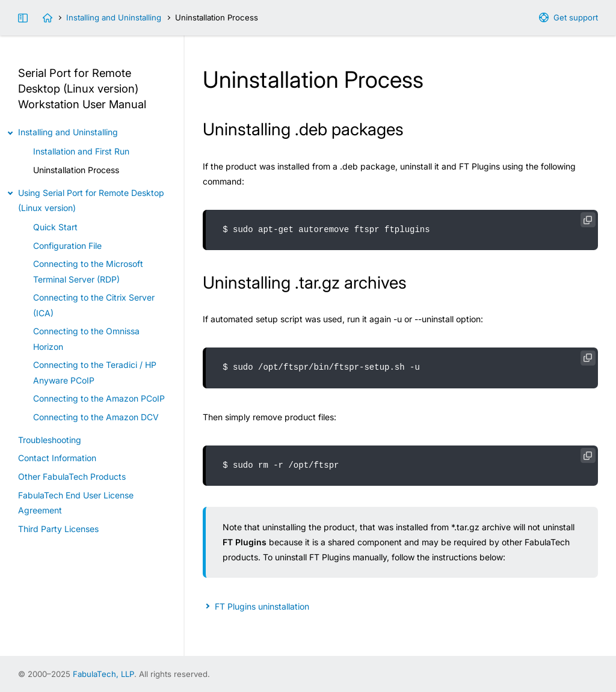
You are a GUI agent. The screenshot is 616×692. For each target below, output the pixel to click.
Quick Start (55, 227)
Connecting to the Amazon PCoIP (99, 398)
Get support (576, 17)
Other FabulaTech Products (72, 476)
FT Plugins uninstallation (262, 606)
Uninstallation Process (76, 170)
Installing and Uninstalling (114, 17)
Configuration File (67, 246)
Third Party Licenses (58, 529)
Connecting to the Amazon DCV (96, 417)
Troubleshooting (50, 440)
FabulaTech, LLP (103, 674)
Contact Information (57, 458)
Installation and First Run (81, 151)
